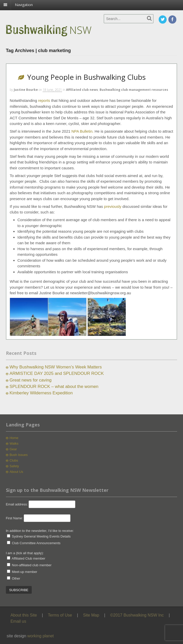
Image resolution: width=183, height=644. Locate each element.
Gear (13, 449)
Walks (14, 443)
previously (113, 206)
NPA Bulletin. (82, 131)
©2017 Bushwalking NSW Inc (137, 615)
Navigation (24, 5)
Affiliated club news (82, 90)
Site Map (91, 615)
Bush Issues (19, 455)
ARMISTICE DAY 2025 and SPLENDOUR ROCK (57, 373)
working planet (41, 636)
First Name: (14, 518)
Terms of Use (60, 615)
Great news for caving (30, 380)
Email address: (17, 504)
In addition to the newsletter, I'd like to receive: (40, 531)
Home (14, 438)
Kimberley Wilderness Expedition (41, 393)
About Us (16, 472)
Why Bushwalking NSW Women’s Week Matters (56, 367)
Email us (18, 621)
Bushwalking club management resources (134, 90)
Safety (14, 466)
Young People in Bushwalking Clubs (86, 77)
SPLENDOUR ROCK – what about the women (54, 387)
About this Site (24, 615)
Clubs (14, 460)
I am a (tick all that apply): (25, 553)
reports (44, 100)
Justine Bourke (26, 90)
